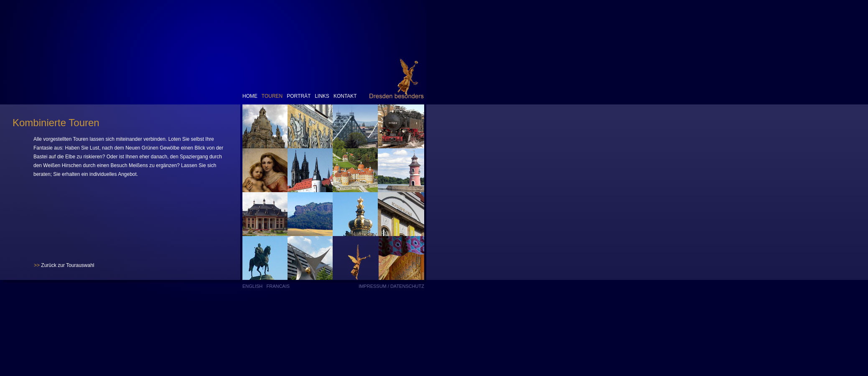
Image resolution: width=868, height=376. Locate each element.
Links (321, 96)
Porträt (299, 96)
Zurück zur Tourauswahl (64, 265)
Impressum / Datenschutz (391, 286)
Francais (278, 286)
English (252, 286)
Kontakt (345, 96)
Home (250, 96)
